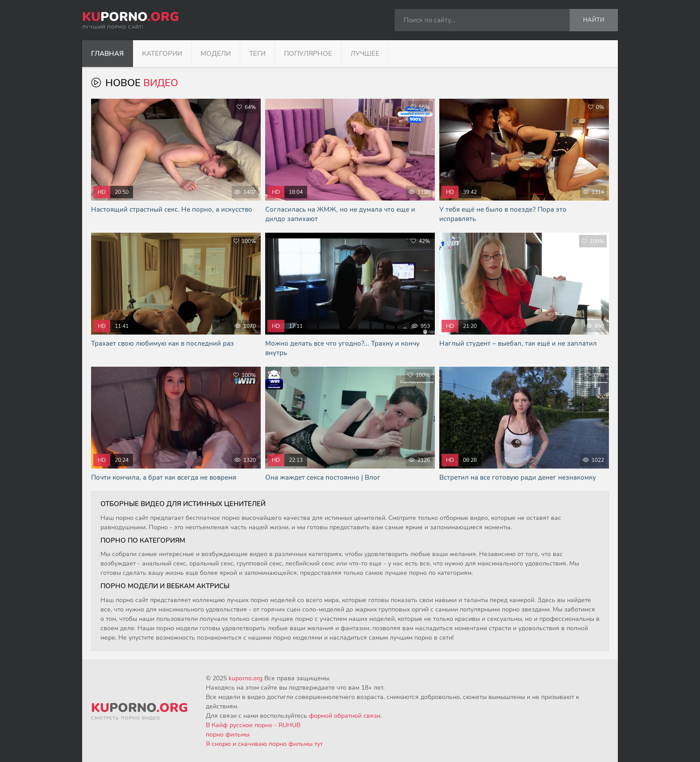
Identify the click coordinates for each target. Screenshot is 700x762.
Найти (594, 20)
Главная (107, 54)
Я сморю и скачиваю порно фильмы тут (264, 744)
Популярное (308, 54)
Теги (257, 54)
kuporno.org (246, 678)
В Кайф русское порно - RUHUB (253, 725)
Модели (216, 54)
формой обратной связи (345, 716)
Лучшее (365, 54)
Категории (162, 54)
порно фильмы (228, 735)
